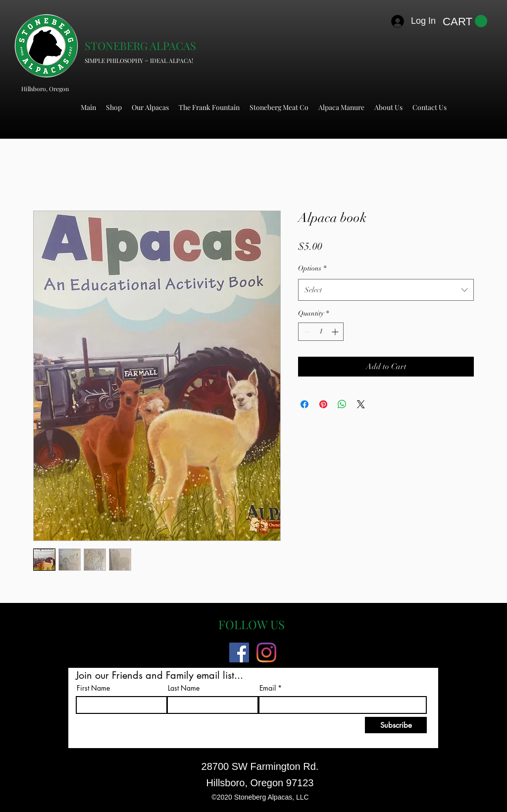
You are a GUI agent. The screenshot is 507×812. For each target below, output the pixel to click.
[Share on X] (361, 404)
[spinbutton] (321, 332)
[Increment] (336, 332)
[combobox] (386, 290)
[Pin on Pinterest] (323, 404)
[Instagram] (266, 652)
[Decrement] (306, 332)
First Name (93, 688)
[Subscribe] (396, 725)
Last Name (184, 688)
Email (268, 688)
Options (312, 268)
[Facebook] (239, 652)
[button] (465, 21)
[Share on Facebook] (304, 404)
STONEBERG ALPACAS (140, 46)
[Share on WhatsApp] (342, 404)
